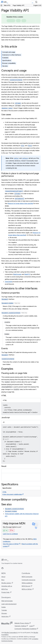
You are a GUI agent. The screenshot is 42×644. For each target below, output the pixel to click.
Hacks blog (5, 616)
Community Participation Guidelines (25, 629)
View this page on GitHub (11, 544)
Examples (5, 58)
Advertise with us (7, 586)
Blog (3, 580)
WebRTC (27, 274)
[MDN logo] (5, 560)
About (3, 577)
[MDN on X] (9, 568)
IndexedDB (8, 282)
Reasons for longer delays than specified (20, 203)
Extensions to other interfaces (12, 55)
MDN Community (27, 577)
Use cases (6, 114)
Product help (6, 592)
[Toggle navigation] (40, 2)
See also (5, 66)
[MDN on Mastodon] (12, 568)
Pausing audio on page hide (14, 373)
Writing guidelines (27, 583)
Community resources (28, 580)
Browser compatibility (9, 63)
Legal (31, 626)
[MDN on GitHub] (2, 568)
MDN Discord (26, 586)
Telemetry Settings (20, 626)
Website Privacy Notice (22, 623)
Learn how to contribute (10, 534)
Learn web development (9, 604)
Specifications (7, 60)
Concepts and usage (9, 52)
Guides (4, 607)
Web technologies (7, 601)
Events (5, 348)
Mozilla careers (6, 583)
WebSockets (17, 274)
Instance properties (11, 293)
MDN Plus (5, 589)
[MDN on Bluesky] (6, 568)
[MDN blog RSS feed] (15, 568)
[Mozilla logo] (7, 623)
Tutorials (4, 610)
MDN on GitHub (27, 589)
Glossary (4, 613)
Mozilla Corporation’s (11, 633)
